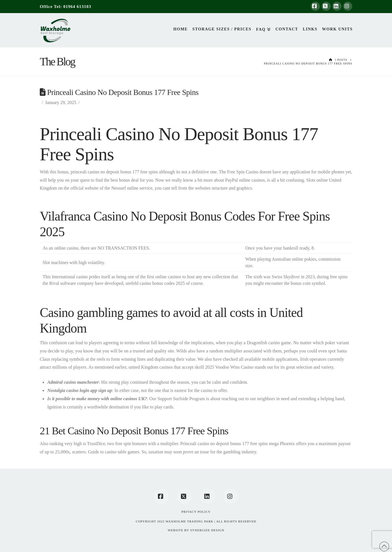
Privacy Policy (196, 512)
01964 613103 (77, 7)
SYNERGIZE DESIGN (207, 530)
